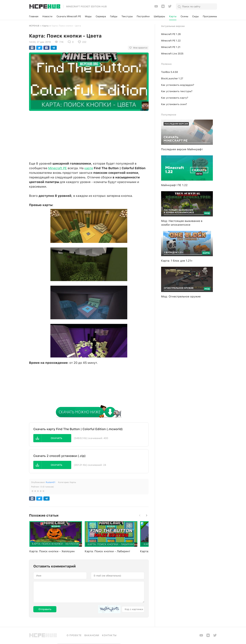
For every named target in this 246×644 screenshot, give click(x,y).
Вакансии (92, 635)
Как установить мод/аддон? (178, 85)
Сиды (195, 16)
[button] (52, 438)
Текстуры (127, 16)
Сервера (101, 16)
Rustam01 (51, 482)
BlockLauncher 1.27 (172, 78)
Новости (47, 16)
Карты (173, 16)
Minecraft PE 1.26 (171, 34)
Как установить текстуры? (177, 91)
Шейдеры (159, 16)
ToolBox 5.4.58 (169, 72)
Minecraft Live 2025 (172, 54)
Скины (184, 16)
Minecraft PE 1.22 (171, 41)
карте (89, 168)
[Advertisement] (89, 135)
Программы (210, 16)
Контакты (109, 635)
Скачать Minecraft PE (69, 16)
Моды (88, 16)
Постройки (143, 16)
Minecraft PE (57, 168)
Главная (34, 16)
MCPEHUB (34, 26)
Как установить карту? (175, 98)
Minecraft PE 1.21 (171, 47)
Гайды (114, 16)
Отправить (45, 609)
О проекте (74, 635)
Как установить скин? (174, 104)
